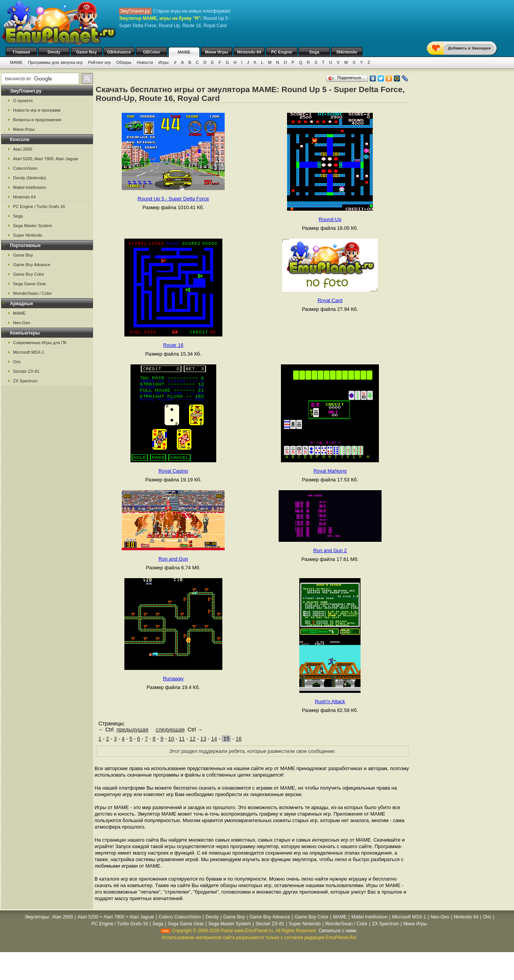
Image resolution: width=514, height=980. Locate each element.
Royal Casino (173, 471)
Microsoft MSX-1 (29, 352)
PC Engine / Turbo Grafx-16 (39, 206)
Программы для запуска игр (55, 62)
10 (171, 739)
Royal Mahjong (330, 471)
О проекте (23, 101)
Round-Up (330, 219)
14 (214, 739)
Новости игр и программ (37, 110)
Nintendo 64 (249, 52)
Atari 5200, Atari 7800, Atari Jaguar (46, 159)
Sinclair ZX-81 (26, 371)
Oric (17, 362)
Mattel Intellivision (30, 187)
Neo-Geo (22, 323)
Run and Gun (173, 559)
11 (182, 739)
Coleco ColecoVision (180, 917)
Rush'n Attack (330, 701)
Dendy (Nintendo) (29, 178)
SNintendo (347, 52)
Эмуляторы (37, 917)
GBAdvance (119, 52)
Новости (145, 62)
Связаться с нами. (338, 931)
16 (239, 739)
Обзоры (124, 62)
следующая (170, 730)
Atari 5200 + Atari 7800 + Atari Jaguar (116, 917)
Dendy (54, 52)
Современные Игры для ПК (40, 343)
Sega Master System (33, 226)
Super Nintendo (28, 235)
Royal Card (330, 300)
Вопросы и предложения (37, 120)
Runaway (173, 679)
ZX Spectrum (25, 381)
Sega (314, 52)
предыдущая (132, 730)
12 (193, 739)
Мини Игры (217, 52)
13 (203, 739)
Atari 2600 (23, 149)
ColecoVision (25, 168)
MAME (184, 52)
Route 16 (173, 345)
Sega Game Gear (29, 284)
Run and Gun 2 (330, 550)
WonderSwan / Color (32, 293)
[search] (39, 79)
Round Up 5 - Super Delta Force (173, 199)
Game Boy (86, 52)
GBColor (151, 52)
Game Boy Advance (32, 265)
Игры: (164, 62)
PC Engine (281, 52)
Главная (22, 52)
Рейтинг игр (100, 62)
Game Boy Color (29, 274)
